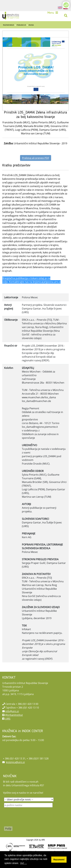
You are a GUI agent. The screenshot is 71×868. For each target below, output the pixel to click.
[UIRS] (11, 16)
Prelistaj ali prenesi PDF (36, 158)
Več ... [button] (23, 863)
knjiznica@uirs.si (15, 762)
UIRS (8, 719)
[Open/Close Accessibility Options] (66, 5)
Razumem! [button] (59, 860)
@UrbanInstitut (14, 715)
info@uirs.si (12, 711)
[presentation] (27, 819)
